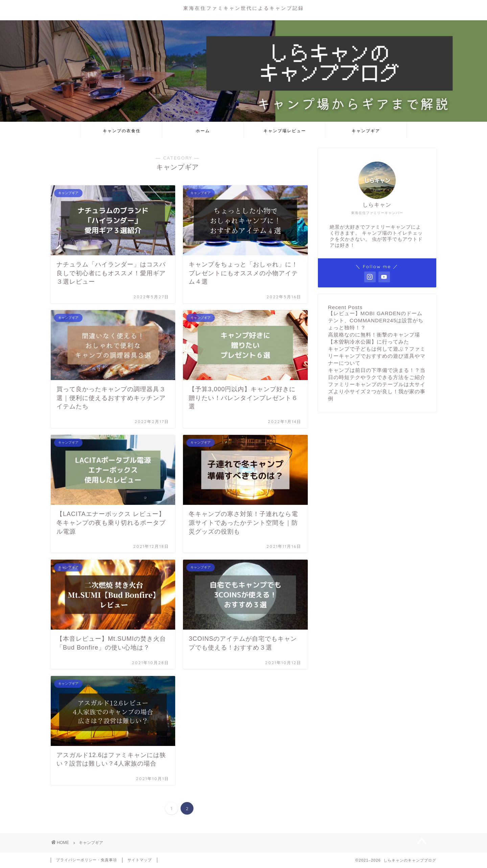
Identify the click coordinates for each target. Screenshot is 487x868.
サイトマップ (140, 860)
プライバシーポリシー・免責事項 (87, 860)
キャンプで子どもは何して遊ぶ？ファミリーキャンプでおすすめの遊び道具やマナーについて (377, 356)
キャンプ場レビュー (285, 131)
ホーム (203, 131)
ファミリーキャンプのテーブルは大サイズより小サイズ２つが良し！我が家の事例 (377, 391)
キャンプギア (366, 131)
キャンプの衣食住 (122, 131)
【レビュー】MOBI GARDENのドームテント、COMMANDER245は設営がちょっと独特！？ (376, 320)
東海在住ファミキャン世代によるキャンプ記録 (244, 8)
